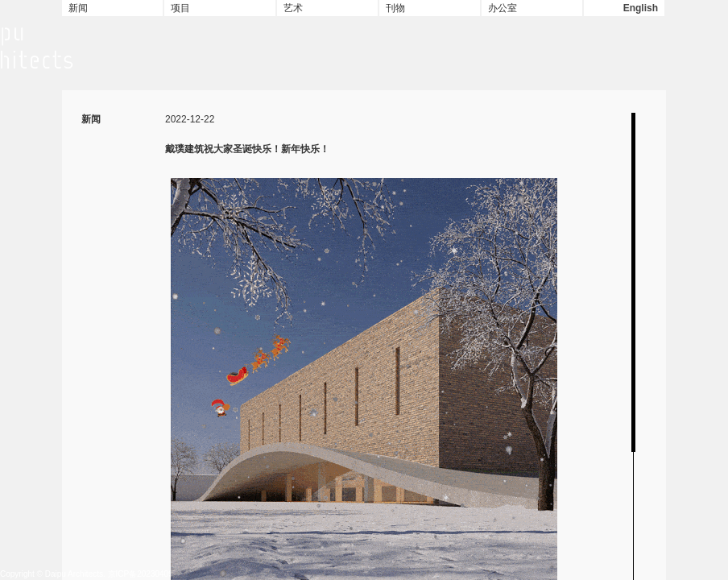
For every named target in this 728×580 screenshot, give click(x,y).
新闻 (78, 8)
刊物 (395, 8)
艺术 (293, 8)
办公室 (503, 8)
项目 (180, 8)
